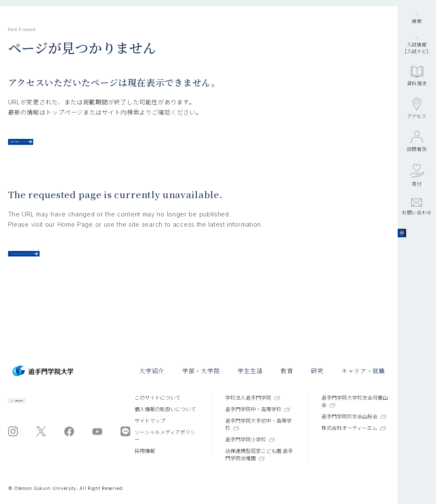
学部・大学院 (201, 371)
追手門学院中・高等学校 (258, 409)
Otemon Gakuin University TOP (76, 275)
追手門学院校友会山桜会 (354, 416)
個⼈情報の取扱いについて (165, 409)
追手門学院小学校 (250, 439)
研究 (317, 371)
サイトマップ (150, 421)
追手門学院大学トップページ (65, 148)
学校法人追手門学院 (252, 398)
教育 (287, 371)
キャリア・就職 (363, 371)
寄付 (417, 233)
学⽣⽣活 (250, 371)
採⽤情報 (145, 451)
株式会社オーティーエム (354, 428)
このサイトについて (158, 398)
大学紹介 (152, 371)
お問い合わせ (417, 265)
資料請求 (417, 134)
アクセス (417, 166)
